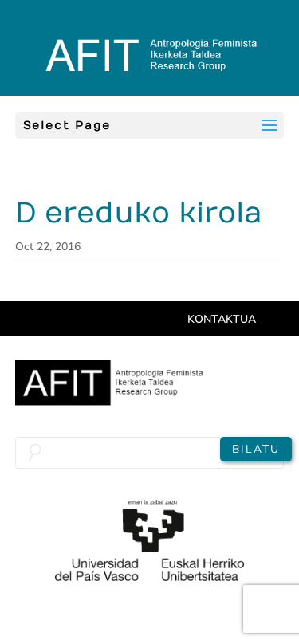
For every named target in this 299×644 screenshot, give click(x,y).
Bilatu (256, 449)
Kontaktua (222, 319)
